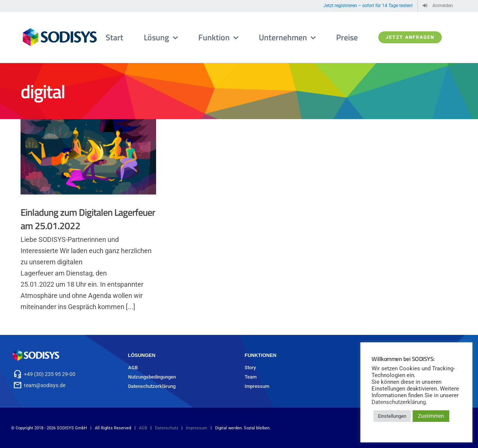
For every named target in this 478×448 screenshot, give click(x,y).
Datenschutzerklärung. (399, 402)
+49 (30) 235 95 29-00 (50, 374)
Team (251, 377)
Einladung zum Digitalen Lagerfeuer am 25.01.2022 (88, 219)
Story (250, 368)
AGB (133, 368)
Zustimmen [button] (431, 416)
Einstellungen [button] (392, 416)
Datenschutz (167, 428)
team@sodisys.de (45, 385)
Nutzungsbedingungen (152, 377)
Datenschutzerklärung (152, 386)
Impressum (257, 386)
